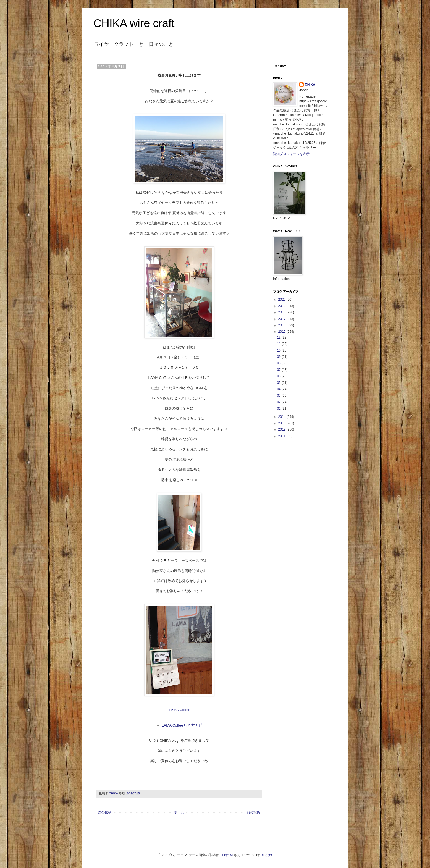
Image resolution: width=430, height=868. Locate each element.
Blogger (266, 855)
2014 (282, 417)
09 (279, 357)
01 (279, 408)
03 (279, 395)
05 (279, 383)
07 (279, 370)
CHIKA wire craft (134, 23)
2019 (282, 306)
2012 (282, 429)
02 (279, 402)
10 (279, 350)
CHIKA (310, 85)
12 (279, 337)
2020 (282, 300)
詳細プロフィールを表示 (291, 154)
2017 (282, 319)
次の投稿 (105, 812)
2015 (282, 332)
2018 (282, 312)
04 (279, 389)
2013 (282, 423)
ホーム (179, 812)
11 (279, 344)
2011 (282, 436)
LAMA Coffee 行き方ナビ (182, 725)
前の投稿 (253, 812)
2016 (282, 325)
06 (279, 376)
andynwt (227, 855)
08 (279, 363)
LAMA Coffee (179, 710)
